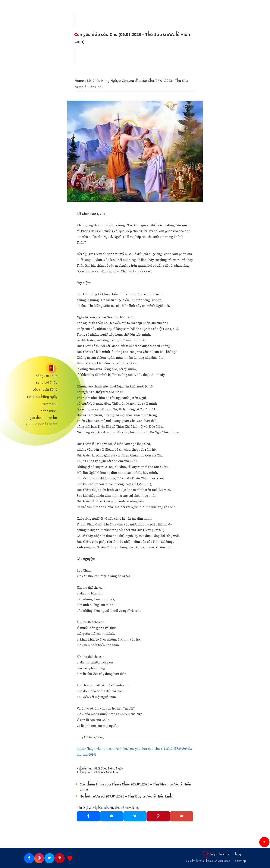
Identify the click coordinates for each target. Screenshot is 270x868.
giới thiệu (37, 418)
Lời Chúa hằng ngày (42, 397)
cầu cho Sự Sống (45, 390)
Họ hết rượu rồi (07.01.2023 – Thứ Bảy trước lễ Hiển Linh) (126, 796)
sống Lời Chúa (47, 376)
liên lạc (52, 418)
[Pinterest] (158, 816)
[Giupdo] (70, 858)
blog (238, 854)
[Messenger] (112, 816)
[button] (264, 842)
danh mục (49, 411)
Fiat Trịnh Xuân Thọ (105, 772)
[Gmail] (182, 816)
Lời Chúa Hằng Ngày (110, 768)
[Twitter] (135, 816)
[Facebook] (88, 816)
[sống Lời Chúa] (41, 368)
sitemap (50, 404)
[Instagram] (39, 858)
